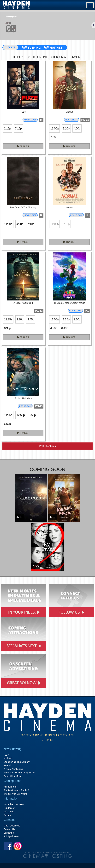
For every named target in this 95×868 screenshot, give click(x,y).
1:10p (66, 128)
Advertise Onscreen (14, 804)
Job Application (11, 836)
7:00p (54, 137)
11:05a (55, 319)
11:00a (55, 128)
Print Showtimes (47, 446)
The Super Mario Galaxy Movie (19, 773)
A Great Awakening (13, 769)
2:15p (7, 128)
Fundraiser (9, 808)
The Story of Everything (16, 794)
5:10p (66, 224)
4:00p (77, 128)
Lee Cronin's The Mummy (17, 762)
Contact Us (9, 829)
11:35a (8, 319)
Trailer (23, 146)
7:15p (18, 128)
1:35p (66, 319)
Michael (8, 758)
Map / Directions (12, 826)
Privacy (7, 815)
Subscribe (9, 833)
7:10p (31, 224)
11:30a (8, 224)
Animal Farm (10, 787)
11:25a (8, 415)
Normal (7, 765)
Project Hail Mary (12, 776)
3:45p (31, 319)
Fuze (6, 755)
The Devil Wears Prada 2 (16, 790)
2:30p (20, 319)
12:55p (21, 415)
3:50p (32, 415)
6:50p (7, 424)
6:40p (65, 328)
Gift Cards (9, 812)
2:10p (77, 319)
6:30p (7, 328)
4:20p (20, 224)
